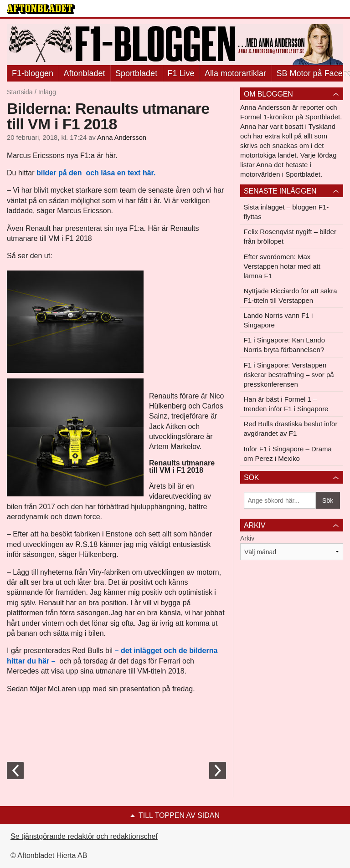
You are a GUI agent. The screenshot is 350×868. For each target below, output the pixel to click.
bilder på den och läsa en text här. (96, 173)
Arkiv (247, 538)
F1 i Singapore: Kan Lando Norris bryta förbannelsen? (284, 345)
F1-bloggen (33, 73)
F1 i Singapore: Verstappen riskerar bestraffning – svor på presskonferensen (289, 375)
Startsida (20, 92)
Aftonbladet (85, 73)
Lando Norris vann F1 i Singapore (278, 320)
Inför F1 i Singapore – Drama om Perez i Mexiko (288, 454)
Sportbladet (136, 73)
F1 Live (181, 73)
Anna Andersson (122, 138)
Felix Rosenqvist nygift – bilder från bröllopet (290, 236)
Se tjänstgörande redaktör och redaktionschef (84, 836)
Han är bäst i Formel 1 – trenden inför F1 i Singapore (286, 404)
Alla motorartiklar (235, 73)
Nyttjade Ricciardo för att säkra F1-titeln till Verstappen (291, 296)
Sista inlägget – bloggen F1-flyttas (286, 212)
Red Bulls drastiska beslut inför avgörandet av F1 (291, 429)
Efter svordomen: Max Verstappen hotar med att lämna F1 (282, 266)
